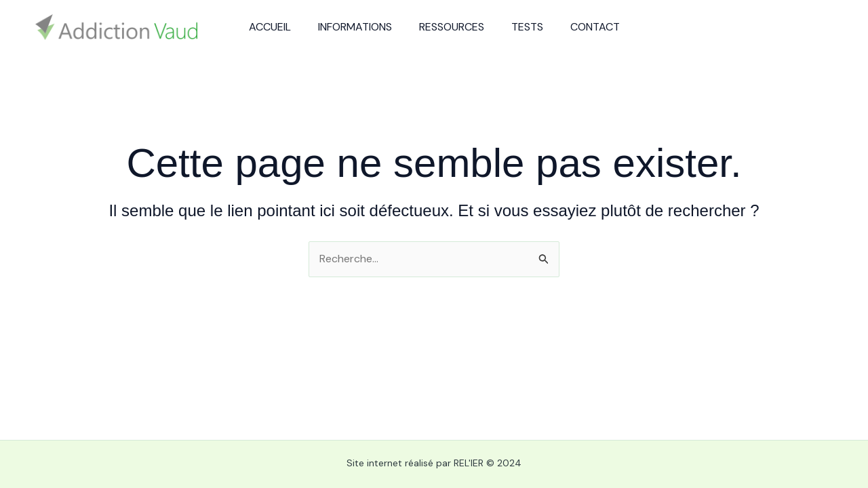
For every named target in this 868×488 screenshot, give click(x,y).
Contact (595, 27)
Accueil (270, 27)
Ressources (452, 27)
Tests (527, 27)
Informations (355, 27)
